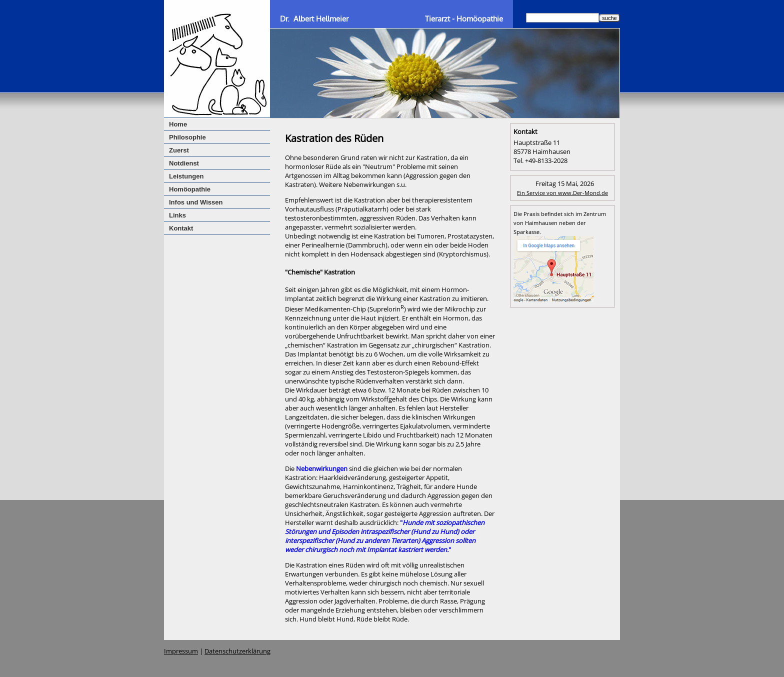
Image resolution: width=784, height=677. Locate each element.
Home (178, 124)
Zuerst (179, 150)
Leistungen (186, 176)
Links (177, 215)
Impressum (181, 651)
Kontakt (181, 228)
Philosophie (187, 137)
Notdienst (184, 163)
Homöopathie (190, 189)
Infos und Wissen (196, 202)
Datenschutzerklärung (237, 651)
